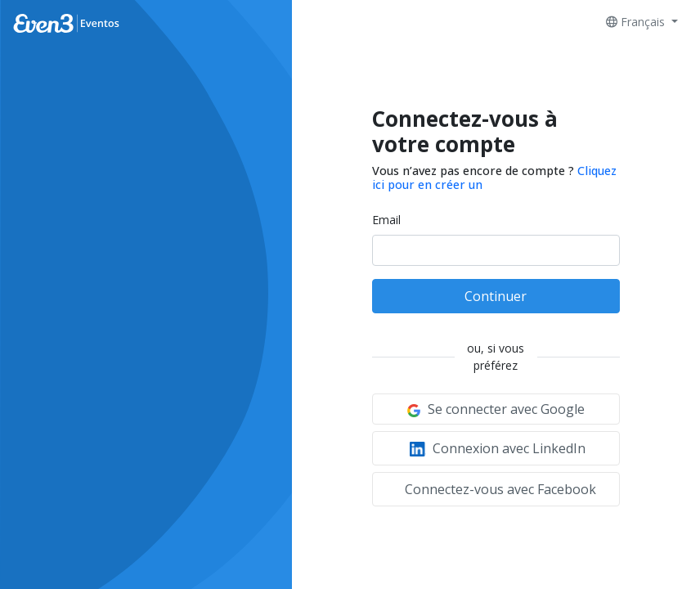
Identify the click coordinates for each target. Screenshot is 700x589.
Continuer (496, 296)
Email (386, 220)
